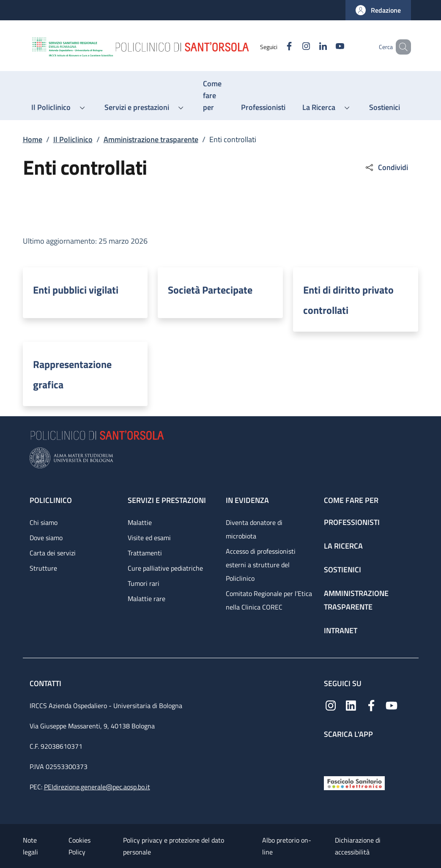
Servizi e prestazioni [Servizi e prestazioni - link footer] (167, 500)
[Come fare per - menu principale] (214, 96)
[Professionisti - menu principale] (263, 107)
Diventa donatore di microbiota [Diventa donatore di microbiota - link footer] (254, 529)
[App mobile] (331, 755)
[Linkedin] (311, 47)
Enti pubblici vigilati (76, 290)
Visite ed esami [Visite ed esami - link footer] (149, 538)
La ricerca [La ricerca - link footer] (343, 546)
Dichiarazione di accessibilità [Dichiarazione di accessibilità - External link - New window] (358, 846)
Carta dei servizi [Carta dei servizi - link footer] (53, 553)
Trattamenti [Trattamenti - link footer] (145, 553)
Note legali (30, 846)
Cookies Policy (79, 846)
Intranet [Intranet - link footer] (341, 630)
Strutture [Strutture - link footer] (43, 568)
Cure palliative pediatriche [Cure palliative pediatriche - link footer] (165, 568)
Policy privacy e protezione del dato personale (174, 846)
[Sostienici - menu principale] (385, 107)
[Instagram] (294, 47)
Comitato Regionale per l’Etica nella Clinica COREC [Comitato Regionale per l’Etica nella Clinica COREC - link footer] (269, 600)
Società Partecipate (210, 290)
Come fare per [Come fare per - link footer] (351, 500)
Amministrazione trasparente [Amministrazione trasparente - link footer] (356, 600)
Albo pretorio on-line (287, 846)
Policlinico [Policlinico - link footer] (51, 500)
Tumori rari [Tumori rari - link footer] (144, 583)
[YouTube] (328, 47)
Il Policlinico (73, 139)
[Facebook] (277, 47)
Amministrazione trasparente (151, 139)
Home (33, 139)
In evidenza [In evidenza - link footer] (247, 500)
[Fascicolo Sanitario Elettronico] (354, 782)
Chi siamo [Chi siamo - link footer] (44, 522)
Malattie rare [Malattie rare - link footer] (147, 599)
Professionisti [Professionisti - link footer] (352, 522)
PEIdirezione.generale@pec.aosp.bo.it (97, 787)
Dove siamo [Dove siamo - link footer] (46, 538)
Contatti (46, 683)
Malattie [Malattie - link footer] (140, 522)
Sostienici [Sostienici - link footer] (342, 570)
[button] (378, 10)
